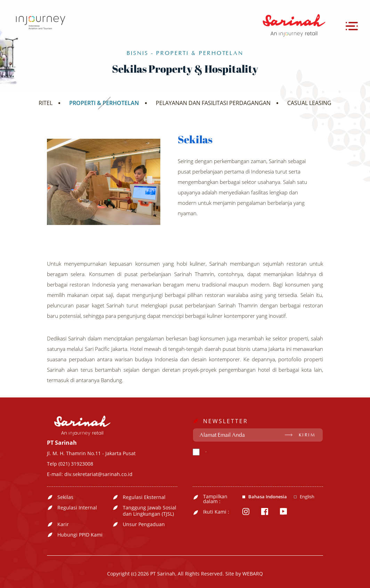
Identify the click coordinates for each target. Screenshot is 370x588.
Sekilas (65, 497)
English (307, 497)
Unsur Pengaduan (144, 524)
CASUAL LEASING (309, 103)
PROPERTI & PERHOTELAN (104, 103)
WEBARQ (253, 574)
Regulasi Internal (77, 508)
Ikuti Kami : (216, 512)
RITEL (46, 103)
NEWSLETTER (226, 421)
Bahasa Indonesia (268, 497)
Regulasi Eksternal (144, 497)
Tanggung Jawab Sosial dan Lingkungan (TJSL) (150, 511)
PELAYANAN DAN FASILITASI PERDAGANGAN (213, 103)
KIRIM (307, 435)
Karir (63, 524)
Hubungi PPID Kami (80, 535)
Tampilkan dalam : (215, 499)
